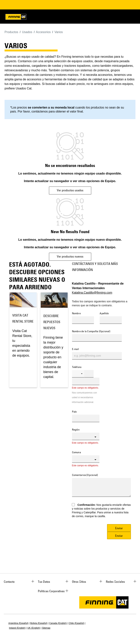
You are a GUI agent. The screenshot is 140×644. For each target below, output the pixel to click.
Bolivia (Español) (39, 623)
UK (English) (34, 628)
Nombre (76, 313)
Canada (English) (58, 623)
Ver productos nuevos (70, 256)
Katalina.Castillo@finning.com (92, 293)
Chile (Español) (76, 623)
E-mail (75, 349)
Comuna (76, 452)
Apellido (104, 313)
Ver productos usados (70, 190)
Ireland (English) (17, 628)
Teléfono (77, 367)
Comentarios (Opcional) (85, 475)
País (74, 412)
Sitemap (46, 628)
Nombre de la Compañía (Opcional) (91, 331)
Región (76, 430)
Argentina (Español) (18, 623)
